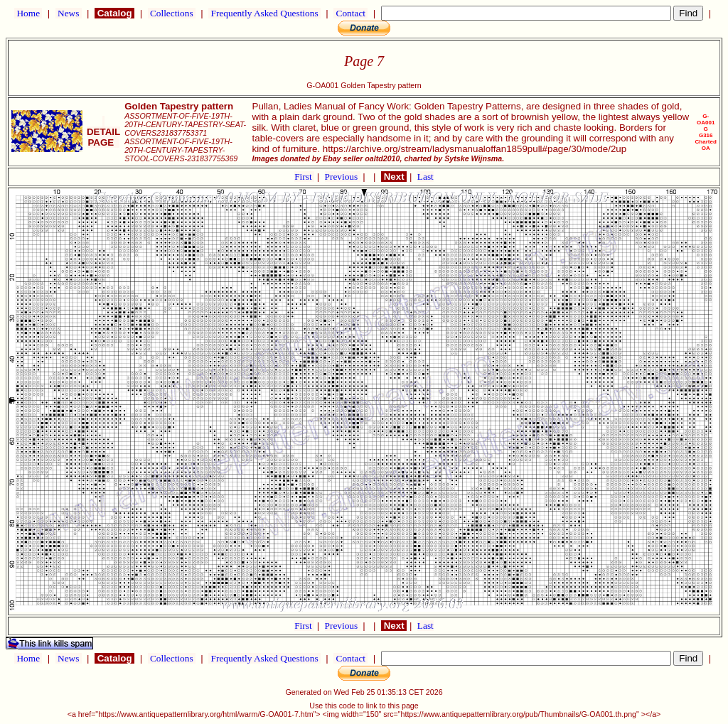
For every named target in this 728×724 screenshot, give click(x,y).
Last (425, 177)
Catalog (114, 13)
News (69, 13)
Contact (350, 13)
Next (394, 177)
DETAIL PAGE (103, 132)
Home (28, 13)
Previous (343, 177)
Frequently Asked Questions (264, 13)
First (304, 177)
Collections (172, 13)
